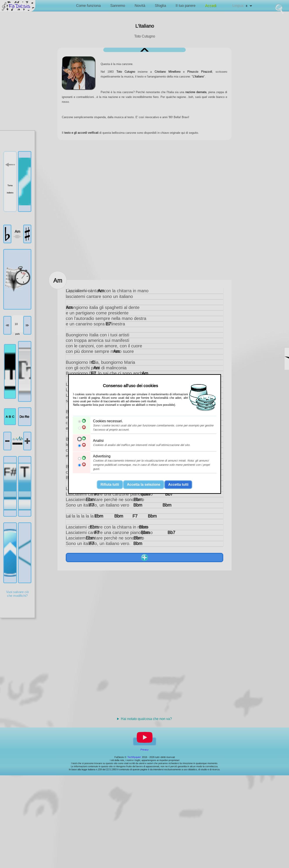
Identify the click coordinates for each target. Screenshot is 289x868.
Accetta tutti (178, 485)
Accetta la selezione (144, 485)
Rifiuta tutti (110, 485)
